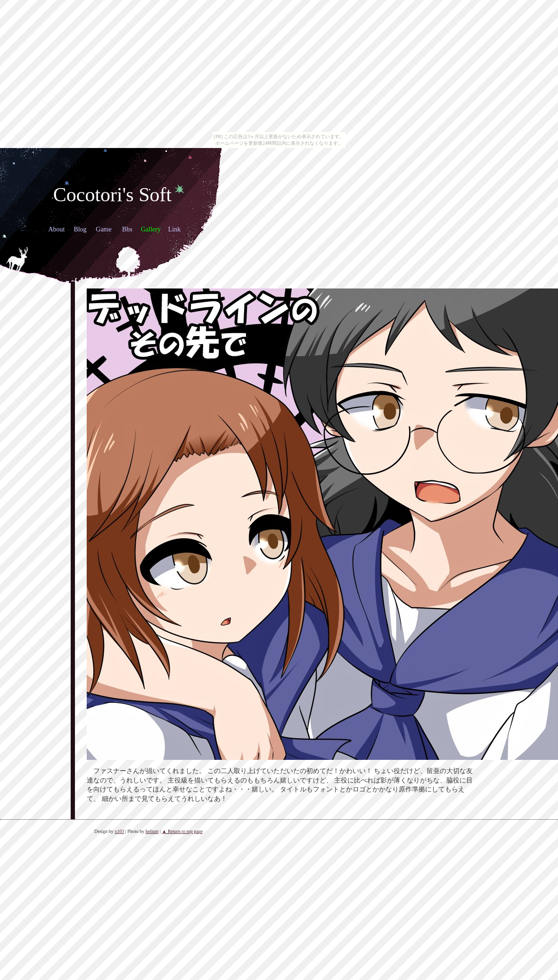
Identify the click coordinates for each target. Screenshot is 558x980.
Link (174, 229)
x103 (119, 831)
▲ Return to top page (182, 831)
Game (103, 229)
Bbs (127, 229)
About (57, 229)
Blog (80, 229)
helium (152, 831)
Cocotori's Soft (112, 195)
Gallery (151, 229)
